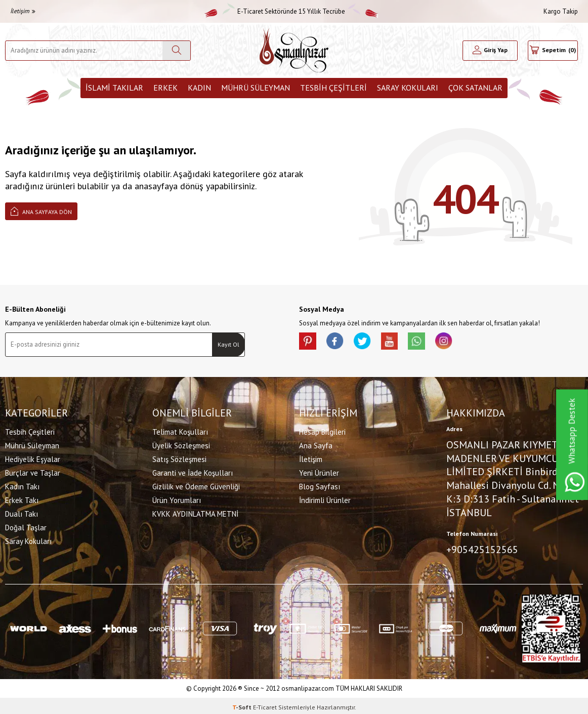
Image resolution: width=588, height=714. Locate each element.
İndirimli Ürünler (325, 499)
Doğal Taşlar (26, 526)
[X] (370, 343)
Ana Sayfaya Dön (41, 211)
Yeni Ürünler (319, 471)
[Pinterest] (309, 343)
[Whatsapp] (431, 343)
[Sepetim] (553, 51)
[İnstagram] (461, 343)
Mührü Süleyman (256, 88)
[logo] (294, 50)
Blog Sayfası (320, 485)
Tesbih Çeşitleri (333, 88)
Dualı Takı (22, 512)
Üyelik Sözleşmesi (181, 444)
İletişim (23, 11)
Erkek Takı (22, 499)
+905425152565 (482, 548)
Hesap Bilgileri (322, 430)
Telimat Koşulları (180, 430)
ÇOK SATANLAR (475, 88)
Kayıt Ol (228, 344)
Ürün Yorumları (177, 499)
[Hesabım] (490, 51)
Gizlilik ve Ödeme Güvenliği (196, 485)
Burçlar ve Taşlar (33, 471)
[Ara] (176, 51)
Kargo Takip (561, 11)
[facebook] (340, 343)
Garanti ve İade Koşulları (193, 471)
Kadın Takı (22, 485)
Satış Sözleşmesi (179, 458)
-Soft (243, 704)
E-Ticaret (265, 704)
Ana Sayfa (316, 444)
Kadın (199, 88)
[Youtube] (400, 343)
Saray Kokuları (408, 88)
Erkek (165, 88)
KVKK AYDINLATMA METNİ (195, 512)
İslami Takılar (114, 88)
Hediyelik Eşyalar (33, 458)
